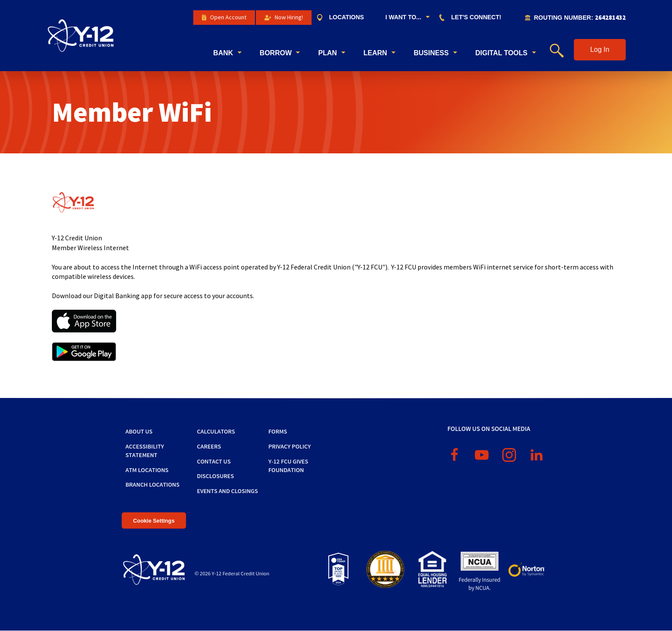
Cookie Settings (154, 521)
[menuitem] (344, 18)
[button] (600, 50)
